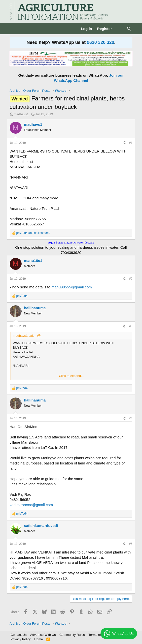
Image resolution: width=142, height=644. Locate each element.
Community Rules (72, 635)
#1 (131, 143)
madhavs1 (21, 114)
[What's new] (119, 29)
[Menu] (14, 29)
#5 (131, 544)
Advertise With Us (43, 635)
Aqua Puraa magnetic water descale (71, 242)
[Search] (129, 29)
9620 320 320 (101, 42)
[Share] (124, 143)
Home (39, 639)
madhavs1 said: (24, 336)
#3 (131, 326)
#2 (131, 279)
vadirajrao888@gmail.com (31, 505)
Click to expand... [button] (71, 376)
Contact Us (19, 635)
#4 (131, 418)
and (33, 233)
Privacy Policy (21, 639)
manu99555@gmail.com (72, 287)
